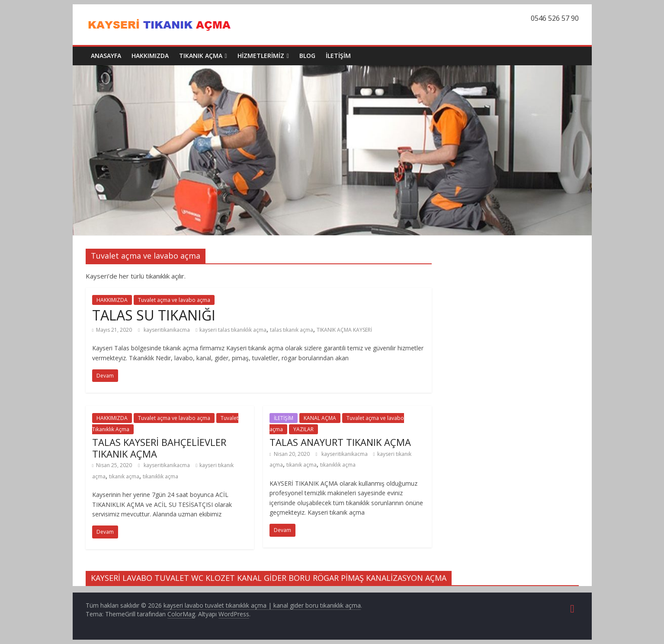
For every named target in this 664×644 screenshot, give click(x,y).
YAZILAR (303, 429)
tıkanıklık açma (160, 476)
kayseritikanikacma (167, 330)
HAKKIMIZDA (150, 56)
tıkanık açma (124, 476)
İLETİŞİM (338, 56)
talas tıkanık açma (292, 330)
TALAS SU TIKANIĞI (154, 315)
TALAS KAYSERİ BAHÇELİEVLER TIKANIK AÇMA (159, 448)
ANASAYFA (106, 56)
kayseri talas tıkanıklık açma (233, 330)
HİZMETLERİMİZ (261, 56)
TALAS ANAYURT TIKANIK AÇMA (340, 442)
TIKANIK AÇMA (201, 56)
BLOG (307, 56)
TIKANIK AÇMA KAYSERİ (344, 330)
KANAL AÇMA (320, 418)
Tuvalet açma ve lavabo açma (174, 300)
